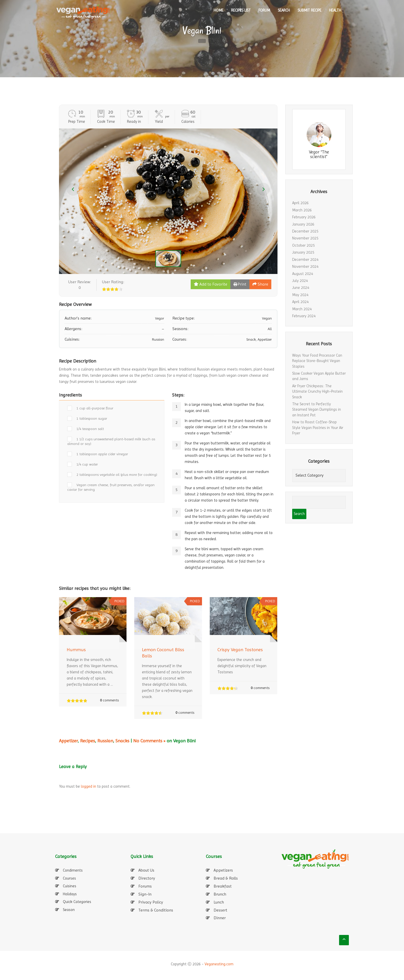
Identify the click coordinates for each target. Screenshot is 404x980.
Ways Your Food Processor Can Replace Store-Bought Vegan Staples (317, 361)
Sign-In (145, 894)
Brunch (220, 894)
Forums (145, 886)
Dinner (220, 918)
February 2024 (304, 316)
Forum (264, 10)
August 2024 (303, 274)
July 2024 (300, 281)
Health (335, 10)
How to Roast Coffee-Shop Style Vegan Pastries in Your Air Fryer (318, 428)
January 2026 (303, 224)
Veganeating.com (219, 964)
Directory (147, 878)
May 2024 (300, 295)
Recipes (88, 741)
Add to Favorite (211, 284)
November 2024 (305, 267)
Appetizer (68, 741)
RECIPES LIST (241, 10)
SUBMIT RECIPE (309, 10)
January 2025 (303, 252)
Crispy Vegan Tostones (240, 650)
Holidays (70, 894)
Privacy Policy (151, 902)
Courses (69, 878)
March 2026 (302, 210)
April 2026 (300, 203)
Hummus (76, 650)
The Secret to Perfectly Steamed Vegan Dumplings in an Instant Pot (317, 410)
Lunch (219, 902)
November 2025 (305, 238)
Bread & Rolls (226, 878)
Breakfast (223, 886)
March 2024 (302, 309)
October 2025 (304, 245)
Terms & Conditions (156, 910)
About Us (146, 870)
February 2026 (304, 217)
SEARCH (284, 10)
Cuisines (70, 886)
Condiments (73, 870)
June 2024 (301, 288)
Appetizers (223, 870)
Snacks (122, 741)
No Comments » (149, 741)
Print (240, 284)
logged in (89, 786)
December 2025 (305, 231)
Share (260, 284)
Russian (105, 741)
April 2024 (300, 302)
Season (69, 910)
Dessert (220, 910)
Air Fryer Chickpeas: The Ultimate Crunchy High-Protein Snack (317, 392)
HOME (218, 10)
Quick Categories (77, 902)
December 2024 (305, 260)
